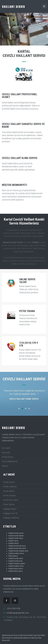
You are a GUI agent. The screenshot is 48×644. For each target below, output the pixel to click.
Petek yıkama (13, 556)
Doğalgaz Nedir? (10, 509)
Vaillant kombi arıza (15, 561)
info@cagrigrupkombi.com (18, 613)
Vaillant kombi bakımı (16, 536)
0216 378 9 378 (14, 608)
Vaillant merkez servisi (16, 553)
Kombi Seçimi (9, 482)
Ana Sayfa (6, 33)
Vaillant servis (13, 541)
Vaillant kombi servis (16, 538)
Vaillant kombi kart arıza (17, 546)
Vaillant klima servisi (16, 569)
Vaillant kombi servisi (16, 533)
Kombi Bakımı (9, 491)
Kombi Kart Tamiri (11, 500)
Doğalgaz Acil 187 (11, 513)
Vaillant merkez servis (16, 566)
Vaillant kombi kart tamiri (17, 548)
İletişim (5, 466)
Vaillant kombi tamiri (16, 558)
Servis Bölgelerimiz (10, 461)
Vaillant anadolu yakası (17, 563)
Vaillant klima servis (15, 571)
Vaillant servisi (14, 543)
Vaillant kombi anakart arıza (18, 551)
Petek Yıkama (9, 504)
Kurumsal (6, 453)
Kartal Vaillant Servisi (22, 33)
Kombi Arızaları (9, 495)
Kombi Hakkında (10, 487)
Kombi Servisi (8, 457)
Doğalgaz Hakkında (11, 518)
